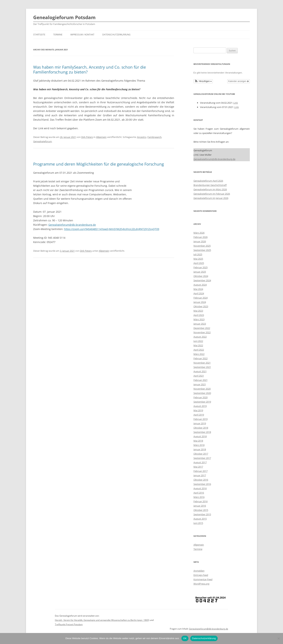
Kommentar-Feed (203, 579)
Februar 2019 (201, 419)
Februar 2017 (201, 471)
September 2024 (202, 280)
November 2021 (202, 363)
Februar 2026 (201, 237)
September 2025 (202, 250)
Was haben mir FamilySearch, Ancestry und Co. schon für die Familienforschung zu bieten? (90, 69)
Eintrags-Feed (201, 575)
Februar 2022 (201, 358)
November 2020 (202, 389)
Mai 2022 (198, 345)
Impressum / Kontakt (82, 35)
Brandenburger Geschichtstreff (210, 185)
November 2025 (202, 246)
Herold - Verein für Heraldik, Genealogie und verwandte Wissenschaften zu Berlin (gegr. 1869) (102, 620)
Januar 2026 (200, 241)
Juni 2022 (198, 341)
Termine (58, 35)
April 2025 (199, 263)
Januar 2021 (200, 384)
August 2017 (200, 462)
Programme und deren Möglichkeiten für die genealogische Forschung (99, 164)
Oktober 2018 (201, 428)
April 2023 (199, 315)
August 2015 (200, 519)
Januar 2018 (200, 449)
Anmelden (199, 571)
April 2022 (199, 350)
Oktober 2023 (201, 306)
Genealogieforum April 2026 (208, 181)
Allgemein (101, 137)
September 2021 (202, 367)
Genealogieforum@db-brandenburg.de (72, 225)
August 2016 (200, 488)
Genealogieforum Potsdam (64, 17)
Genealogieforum (43, 141)
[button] (203, 81)
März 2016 (199, 497)
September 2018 (202, 432)
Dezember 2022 (202, 328)
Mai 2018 (198, 441)
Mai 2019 (198, 410)
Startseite (39, 35)
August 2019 (200, 406)
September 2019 (202, 402)
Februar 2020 (201, 397)
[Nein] (278, 638)
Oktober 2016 (201, 480)
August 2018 (200, 436)
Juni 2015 (198, 523)
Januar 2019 (200, 423)
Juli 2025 (198, 254)
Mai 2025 (198, 259)
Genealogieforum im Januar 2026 (211, 198)
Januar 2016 (200, 506)
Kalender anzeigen (239, 81)
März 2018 (199, 445)
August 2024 (200, 285)
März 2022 (199, 354)
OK (185, 638)
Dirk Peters (87, 137)
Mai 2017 (198, 467)
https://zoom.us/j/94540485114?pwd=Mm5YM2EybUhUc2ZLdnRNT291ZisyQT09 (112, 229)
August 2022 (200, 337)
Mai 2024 (198, 289)
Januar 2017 (200, 475)
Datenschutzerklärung (116, 35)
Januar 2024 (200, 302)
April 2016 (199, 493)
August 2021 (200, 371)
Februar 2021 (201, 380)
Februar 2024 (201, 298)
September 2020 (202, 393)
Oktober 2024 (201, 276)
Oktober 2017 (201, 454)
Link (236, 103)
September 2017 (202, 458)
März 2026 (199, 233)
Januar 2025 (200, 272)
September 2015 (202, 514)
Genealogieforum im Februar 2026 (212, 194)
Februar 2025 (201, 267)
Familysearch (154, 137)
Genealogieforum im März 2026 (210, 189)
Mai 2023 (198, 311)
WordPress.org (201, 584)
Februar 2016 (201, 501)
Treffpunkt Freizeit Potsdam (69, 624)
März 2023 (199, 319)
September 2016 (202, 484)
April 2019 (199, 415)
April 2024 (199, 293)
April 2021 (199, 376)
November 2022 (202, 332)
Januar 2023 (200, 324)
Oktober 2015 (201, 510)
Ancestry (142, 137)
